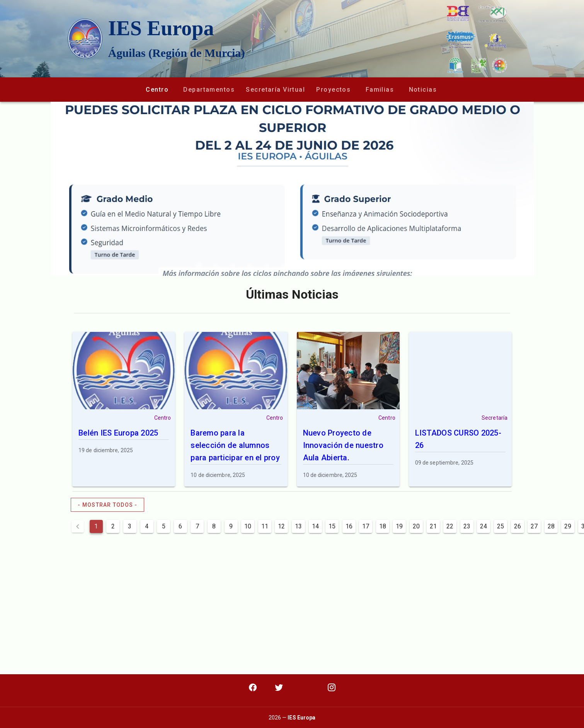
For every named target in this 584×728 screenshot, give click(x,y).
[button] (157, 90)
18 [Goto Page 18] (383, 526)
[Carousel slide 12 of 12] (386, 266)
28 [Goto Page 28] (551, 526)
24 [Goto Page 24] (484, 526)
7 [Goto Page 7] (197, 526)
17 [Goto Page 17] (366, 526)
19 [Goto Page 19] (399, 526)
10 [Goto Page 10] (248, 526)
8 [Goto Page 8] (214, 526)
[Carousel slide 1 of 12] (199, 266)
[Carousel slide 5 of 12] (267, 266)
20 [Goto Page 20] (416, 526)
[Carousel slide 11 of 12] (369, 266)
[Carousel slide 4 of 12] (250, 266)
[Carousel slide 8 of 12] (318, 266)
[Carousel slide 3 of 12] (233, 266)
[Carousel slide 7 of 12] (301, 266)
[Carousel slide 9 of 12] (335, 266)
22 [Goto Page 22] (450, 526)
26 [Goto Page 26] (518, 526)
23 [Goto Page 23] (467, 526)
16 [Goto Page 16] (349, 526)
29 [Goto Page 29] (568, 526)
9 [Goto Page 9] (231, 526)
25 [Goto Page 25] (501, 526)
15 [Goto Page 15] (332, 526)
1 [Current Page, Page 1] (96, 526)
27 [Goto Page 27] (534, 526)
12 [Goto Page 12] (281, 526)
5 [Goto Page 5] (164, 526)
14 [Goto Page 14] (315, 526)
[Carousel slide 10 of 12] (352, 266)
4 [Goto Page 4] (147, 526)
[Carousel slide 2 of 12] (216, 266)
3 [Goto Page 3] (130, 526)
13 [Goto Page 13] (298, 526)
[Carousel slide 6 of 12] (284, 266)
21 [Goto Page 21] (433, 526)
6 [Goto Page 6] (180, 526)
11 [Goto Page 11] (265, 526)
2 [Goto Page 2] (113, 526)
